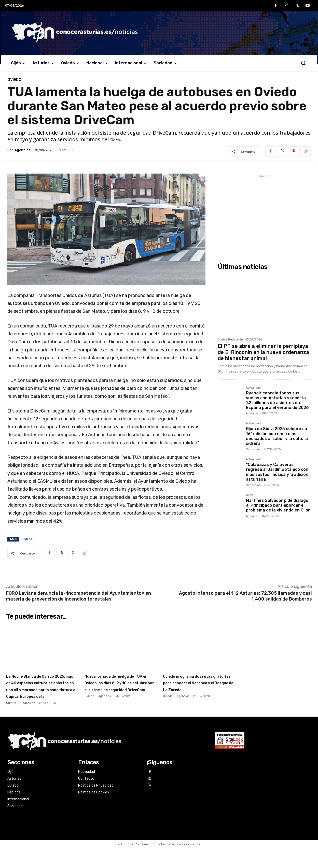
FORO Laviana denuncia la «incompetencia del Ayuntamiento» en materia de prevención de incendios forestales (79, 596)
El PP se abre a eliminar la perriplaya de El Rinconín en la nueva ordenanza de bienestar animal (263, 352)
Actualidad (253, 388)
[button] (303, 63)
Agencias (22, 150)
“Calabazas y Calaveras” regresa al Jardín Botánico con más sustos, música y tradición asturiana (277, 472)
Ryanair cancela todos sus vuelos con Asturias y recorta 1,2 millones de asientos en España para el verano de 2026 (277, 400)
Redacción (236, 340)
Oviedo (14, 80)
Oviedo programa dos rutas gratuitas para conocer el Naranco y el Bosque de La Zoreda (194, 686)
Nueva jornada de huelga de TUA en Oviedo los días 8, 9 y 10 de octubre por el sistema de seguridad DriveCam (119, 689)
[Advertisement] (264, 215)
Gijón (221, 340)
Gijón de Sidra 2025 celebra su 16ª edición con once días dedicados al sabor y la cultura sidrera (277, 436)
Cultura (11, 723)
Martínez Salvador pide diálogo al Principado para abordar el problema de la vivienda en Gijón (278, 505)
